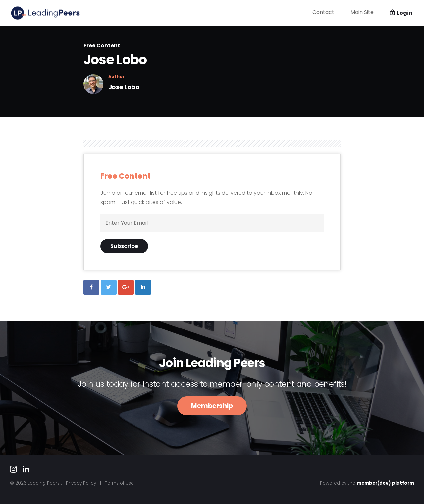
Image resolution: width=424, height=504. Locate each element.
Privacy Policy (81, 483)
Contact (323, 12)
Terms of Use (119, 483)
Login (401, 13)
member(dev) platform (385, 483)
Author (116, 77)
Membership (212, 406)
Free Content (102, 46)
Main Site (362, 12)
